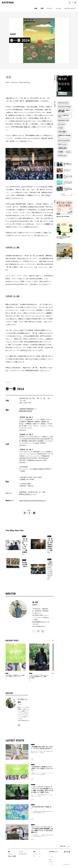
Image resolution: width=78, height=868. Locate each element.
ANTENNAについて (54, 852)
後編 (25, 127)
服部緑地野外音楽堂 (26, 411)
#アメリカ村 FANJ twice (63, 116)
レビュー (40, 854)
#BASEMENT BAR (63, 120)
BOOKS (32, 759)
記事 (34, 852)
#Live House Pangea (64, 107)
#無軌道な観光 (62, 148)
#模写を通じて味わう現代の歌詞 (64, 111)
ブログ (31, 359)
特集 (9, 852)
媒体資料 (50, 860)
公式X (23, 187)
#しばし (68, 152)
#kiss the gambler (64, 140)
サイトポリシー (51, 864)
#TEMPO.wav (62, 156)
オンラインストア (23, 854)
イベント (10, 854)
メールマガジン (51, 856)
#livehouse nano (63, 103)
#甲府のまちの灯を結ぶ (64, 136)
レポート (40, 856)
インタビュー (35, 854)
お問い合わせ (51, 862)
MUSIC (6, 679)
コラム (34, 856)
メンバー (50, 854)
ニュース (21, 852)
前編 (21, 127)
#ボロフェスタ (62, 144)
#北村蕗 (60, 152)
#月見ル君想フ (62, 132)
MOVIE (32, 839)
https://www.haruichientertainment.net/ (32, 501)
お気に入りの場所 (12, 856)
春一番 (9, 77)
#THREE (61, 128)
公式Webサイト (29, 494)
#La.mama (62, 124)
